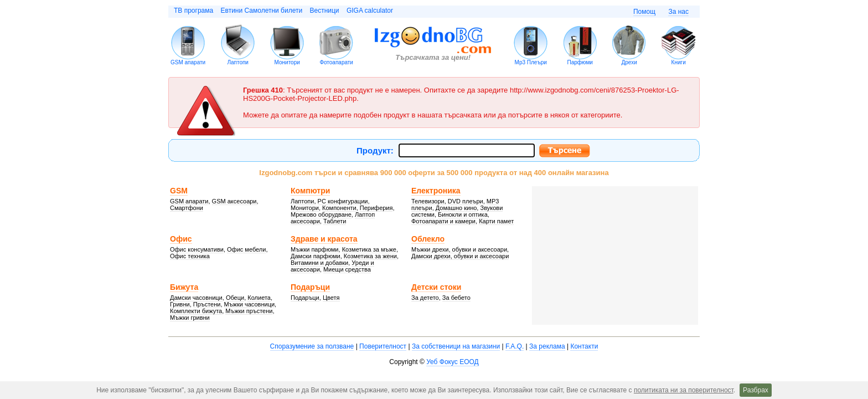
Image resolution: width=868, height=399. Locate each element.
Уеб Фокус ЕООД (452, 362)
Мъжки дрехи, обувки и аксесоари (459, 249)
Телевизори (428, 201)
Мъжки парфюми (315, 249)
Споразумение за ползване (312, 346)
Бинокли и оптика (463, 214)
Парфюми (580, 62)
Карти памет (496, 221)
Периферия (376, 208)
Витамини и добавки (319, 263)
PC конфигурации (343, 201)
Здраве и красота (324, 239)
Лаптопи (238, 62)
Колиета (259, 298)
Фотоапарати (336, 62)
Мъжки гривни (190, 318)
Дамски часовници (196, 298)
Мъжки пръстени (249, 311)
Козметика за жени (370, 256)
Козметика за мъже (369, 249)
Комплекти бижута (196, 311)
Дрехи (629, 62)
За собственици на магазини (456, 346)
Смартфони (187, 208)
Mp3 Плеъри (531, 62)
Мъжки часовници (250, 304)
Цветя (331, 298)
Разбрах (756, 390)
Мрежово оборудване (321, 214)
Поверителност (383, 346)
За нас (678, 12)
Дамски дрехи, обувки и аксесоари (460, 256)
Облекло (428, 239)
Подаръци (310, 287)
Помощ (644, 12)
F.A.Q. (515, 346)
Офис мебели (246, 249)
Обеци (235, 298)
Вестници (324, 11)
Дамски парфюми (316, 256)
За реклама (547, 346)
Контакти (584, 346)
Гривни (180, 304)
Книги (679, 62)
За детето (425, 298)
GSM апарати (188, 62)
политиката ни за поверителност (684, 390)
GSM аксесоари (234, 201)
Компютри (310, 191)
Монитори (287, 62)
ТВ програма (193, 11)
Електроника (436, 191)
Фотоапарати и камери (443, 221)
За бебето (456, 298)
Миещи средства (347, 269)
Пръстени (207, 304)
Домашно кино (456, 208)
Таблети (335, 221)
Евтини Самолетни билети (262, 11)
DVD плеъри (466, 201)
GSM (179, 191)
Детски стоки (436, 287)
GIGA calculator (370, 11)
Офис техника (190, 256)
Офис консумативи (197, 249)
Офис (181, 239)
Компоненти (339, 208)
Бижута (184, 287)
